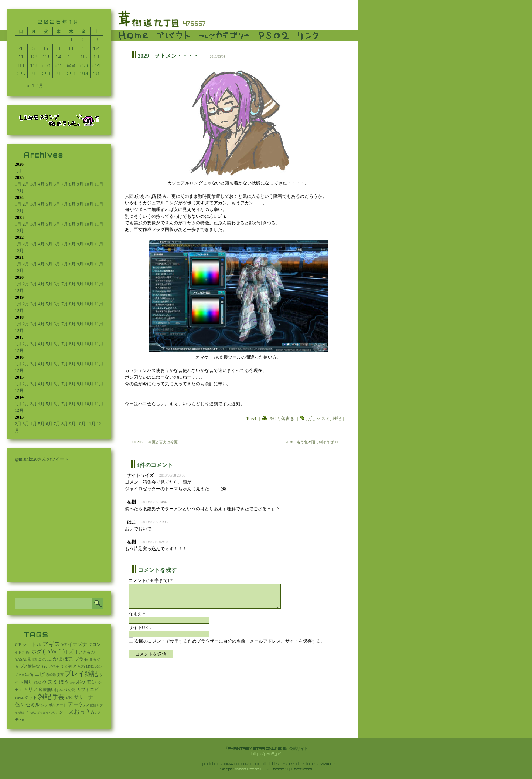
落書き (288, 419)
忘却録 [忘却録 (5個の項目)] (51, 675)
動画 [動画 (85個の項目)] (33, 659)
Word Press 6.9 (251, 769)
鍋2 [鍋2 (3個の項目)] (28, 652)
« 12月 (36, 85)
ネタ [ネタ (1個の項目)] (21, 675)
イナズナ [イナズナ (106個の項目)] (78, 644)
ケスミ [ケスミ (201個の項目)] (50, 682)
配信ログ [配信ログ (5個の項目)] (96, 705)
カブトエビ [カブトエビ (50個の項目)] (88, 690)
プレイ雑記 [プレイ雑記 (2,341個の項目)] (81, 674)
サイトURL (140, 627)
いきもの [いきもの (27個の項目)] (86, 652)
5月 (49, 184)
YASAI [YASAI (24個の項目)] (21, 659)
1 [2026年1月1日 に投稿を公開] (71, 40)
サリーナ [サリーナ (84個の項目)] (83, 697)
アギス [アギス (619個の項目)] (51, 644)
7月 (65, 184)
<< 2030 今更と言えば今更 (155, 442)
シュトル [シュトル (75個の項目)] (32, 644)
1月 (18, 171)
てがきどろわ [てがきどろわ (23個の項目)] (73, 666)
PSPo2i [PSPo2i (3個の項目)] (19, 698)
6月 (57, 184)
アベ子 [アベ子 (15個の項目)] (54, 666)
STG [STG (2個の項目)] (23, 720)
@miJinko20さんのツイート (42, 459)
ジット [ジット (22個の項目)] (31, 697)
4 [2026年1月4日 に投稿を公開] (21, 48)
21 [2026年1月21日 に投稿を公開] (59, 65)
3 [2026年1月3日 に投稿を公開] (97, 40)
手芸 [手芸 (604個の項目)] (58, 697)
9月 (80, 184)
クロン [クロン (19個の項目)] (94, 645)
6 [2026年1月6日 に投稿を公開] (47, 48)
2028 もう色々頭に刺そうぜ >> (312, 442)
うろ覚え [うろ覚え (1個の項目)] (20, 713)
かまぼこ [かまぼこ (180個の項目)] (63, 659)
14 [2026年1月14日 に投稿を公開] (59, 57)
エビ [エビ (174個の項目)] (40, 674)
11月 (99, 184)
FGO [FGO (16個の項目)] (37, 682)
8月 (72, 184)
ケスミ (323, 419)
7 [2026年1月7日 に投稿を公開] (59, 48)
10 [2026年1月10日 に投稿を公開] (97, 48)
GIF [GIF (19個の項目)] (18, 645)
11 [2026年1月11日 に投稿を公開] (21, 57)
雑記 (337, 419)
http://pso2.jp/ (266, 753)
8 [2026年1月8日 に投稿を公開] (71, 48)
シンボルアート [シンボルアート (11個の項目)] (54, 705)
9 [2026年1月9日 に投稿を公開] (84, 48)
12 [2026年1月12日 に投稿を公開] (34, 57)
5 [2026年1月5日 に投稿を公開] (34, 48)
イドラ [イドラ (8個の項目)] (20, 652)
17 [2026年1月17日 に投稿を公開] (97, 57)
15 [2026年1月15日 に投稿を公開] (71, 57)
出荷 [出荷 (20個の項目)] (29, 675)
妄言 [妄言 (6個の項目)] (60, 675)
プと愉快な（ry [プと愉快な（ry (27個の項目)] (33, 666)
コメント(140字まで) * (151, 580)
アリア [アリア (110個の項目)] (30, 689)
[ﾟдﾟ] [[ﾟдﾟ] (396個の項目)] (71, 651)
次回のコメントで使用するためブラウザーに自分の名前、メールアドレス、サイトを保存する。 (230, 641)
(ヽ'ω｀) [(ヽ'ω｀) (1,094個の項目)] (54, 651)
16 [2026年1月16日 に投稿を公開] (84, 57)
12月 (19, 191)
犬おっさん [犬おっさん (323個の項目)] (82, 712)
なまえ (137, 614)
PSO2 (274, 419)
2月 (26, 184)
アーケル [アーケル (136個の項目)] (78, 705)
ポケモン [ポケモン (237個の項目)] (86, 682)
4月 (41, 184)
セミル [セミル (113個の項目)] (33, 705)
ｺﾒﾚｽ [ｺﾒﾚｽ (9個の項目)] (69, 698)
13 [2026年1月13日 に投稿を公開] (46, 57)
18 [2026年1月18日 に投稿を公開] (21, 65)
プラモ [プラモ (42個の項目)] (81, 659)
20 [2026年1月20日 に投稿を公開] (47, 65)
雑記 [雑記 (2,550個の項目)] (45, 697)
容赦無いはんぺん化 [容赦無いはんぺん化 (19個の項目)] (57, 690)
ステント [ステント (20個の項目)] (59, 712)
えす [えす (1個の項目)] (72, 683)
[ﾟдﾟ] (310, 419)
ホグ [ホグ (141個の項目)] (37, 652)
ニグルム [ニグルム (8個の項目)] (45, 660)
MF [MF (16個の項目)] (64, 645)
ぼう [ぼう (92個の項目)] (64, 682)
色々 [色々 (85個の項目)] (20, 705)
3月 (34, 184)
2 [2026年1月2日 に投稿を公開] (84, 40)
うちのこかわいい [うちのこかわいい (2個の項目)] (38, 713)
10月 (89, 184)
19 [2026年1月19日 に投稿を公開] (34, 65)
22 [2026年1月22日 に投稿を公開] (72, 65)
